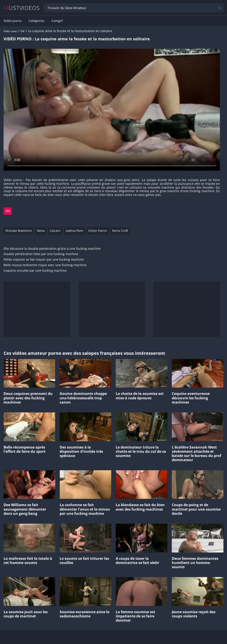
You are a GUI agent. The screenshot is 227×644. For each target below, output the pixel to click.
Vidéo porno (13, 21)
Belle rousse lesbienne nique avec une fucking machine (45, 265)
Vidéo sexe (10, 31)
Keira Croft (120, 231)
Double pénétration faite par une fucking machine (41, 254)
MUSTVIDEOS (22, 8)
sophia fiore (74, 231)
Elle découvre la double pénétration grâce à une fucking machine (52, 249)
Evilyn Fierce (98, 231)
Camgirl (57, 21)
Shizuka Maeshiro (19, 231)
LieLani (55, 231)
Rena (41, 231)
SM (22, 31)
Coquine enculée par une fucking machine (35, 271)
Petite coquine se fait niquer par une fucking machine (44, 260)
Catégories (36, 21)
